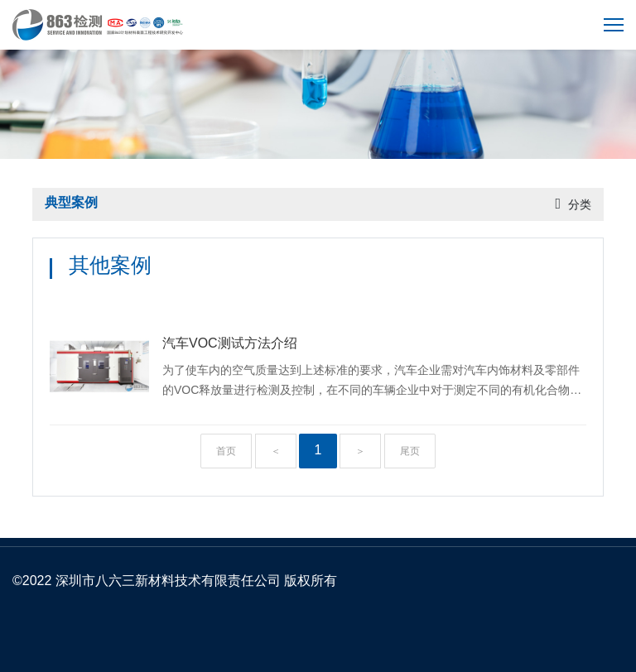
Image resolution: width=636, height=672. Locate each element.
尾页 (410, 451)
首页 (226, 451)
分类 (580, 204)
